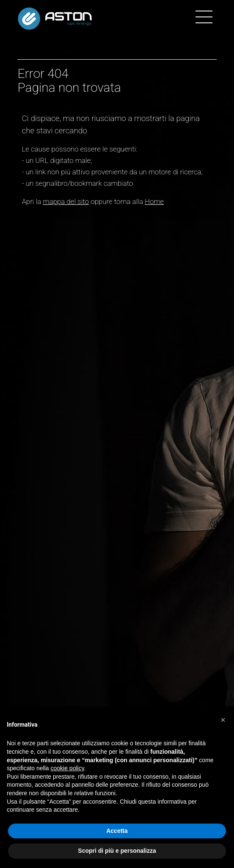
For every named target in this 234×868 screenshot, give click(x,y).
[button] (223, 720)
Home (154, 201)
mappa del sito (66, 201)
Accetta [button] (117, 831)
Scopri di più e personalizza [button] (117, 851)
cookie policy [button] (67, 768)
